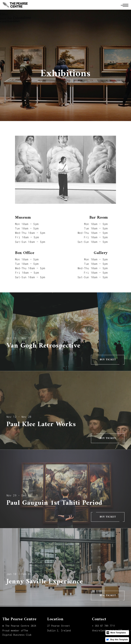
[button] (124, 5)
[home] (15, 5)
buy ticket (108, 361)
